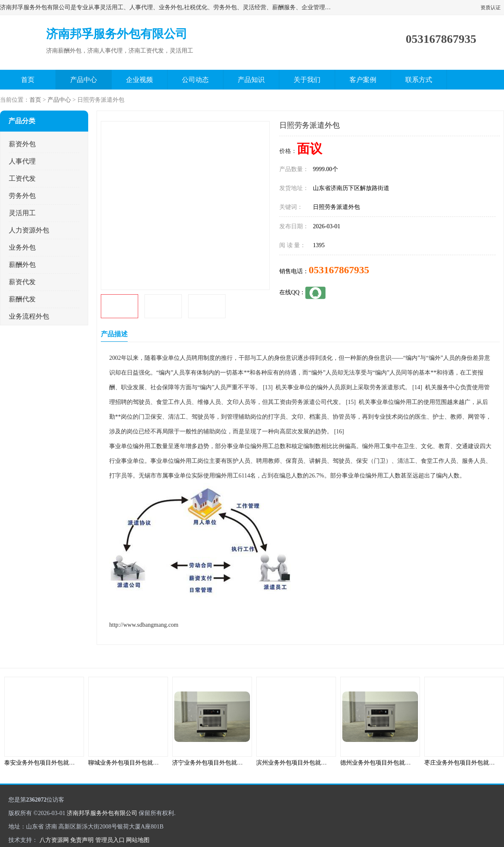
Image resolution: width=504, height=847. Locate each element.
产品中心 (84, 80)
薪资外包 (22, 144)
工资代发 (22, 178)
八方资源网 (54, 840)
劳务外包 (22, 196)
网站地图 (138, 840)
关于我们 (307, 80)
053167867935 (339, 270)
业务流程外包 (29, 316)
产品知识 (251, 80)
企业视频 (139, 80)
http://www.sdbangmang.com (144, 625)
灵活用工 (22, 213)
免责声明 (82, 840)
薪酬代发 (22, 299)
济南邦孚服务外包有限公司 (102, 813)
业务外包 (22, 247)
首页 (28, 80)
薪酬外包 (22, 265)
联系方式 (419, 80)
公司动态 (195, 80)
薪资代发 (22, 282)
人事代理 (22, 161)
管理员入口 (110, 840)
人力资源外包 (29, 230)
